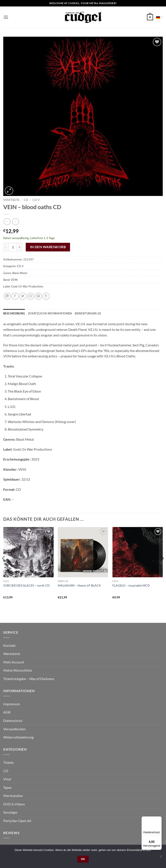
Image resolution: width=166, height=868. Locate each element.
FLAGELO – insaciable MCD (131, 585)
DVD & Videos (14, 804)
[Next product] (7, 222)
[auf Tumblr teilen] (46, 296)
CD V (36, 200)
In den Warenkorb (48, 247)
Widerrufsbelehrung (18, 737)
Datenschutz (13, 720)
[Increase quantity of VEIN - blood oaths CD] (20, 247)
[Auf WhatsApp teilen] (7, 296)
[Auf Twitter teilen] (23, 296)
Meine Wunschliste (18, 670)
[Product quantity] (13, 247)
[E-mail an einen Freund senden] (31, 296)
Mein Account (14, 662)
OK (83, 859)
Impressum (12, 704)
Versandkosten (14, 729)
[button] (6, 17)
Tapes (7, 787)
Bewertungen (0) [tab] (88, 313)
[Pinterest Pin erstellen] (38, 296)
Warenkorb (12, 654)
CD (26, 200)
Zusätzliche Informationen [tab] (50, 313)
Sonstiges (10, 812)
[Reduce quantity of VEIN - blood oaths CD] (6, 247)
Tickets (9, 762)
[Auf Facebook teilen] (15, 296)
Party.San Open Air (17, 821)
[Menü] (159, 819)
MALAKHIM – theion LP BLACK (79, 585)
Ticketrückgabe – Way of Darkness (29, 679)
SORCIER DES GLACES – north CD (26, 585)
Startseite (11, 200)
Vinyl (7, 779)
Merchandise (13, 796)
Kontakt (9, 645)
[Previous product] (15, 222)
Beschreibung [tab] (14, 313)
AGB (7, 712)
